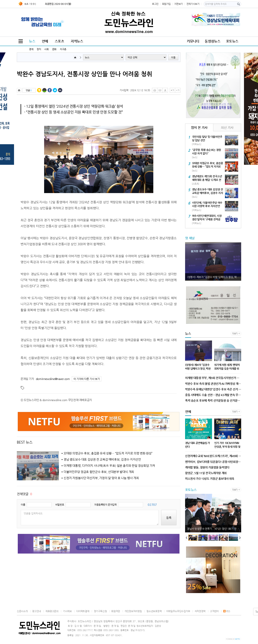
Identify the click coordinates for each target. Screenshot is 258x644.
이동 (173, 57)
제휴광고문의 (52, 611)
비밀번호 (60, 505)
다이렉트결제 (83, 611)
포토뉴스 (232, 41)
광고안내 (36, 611)
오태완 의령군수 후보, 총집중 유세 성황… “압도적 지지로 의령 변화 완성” (108, 453)
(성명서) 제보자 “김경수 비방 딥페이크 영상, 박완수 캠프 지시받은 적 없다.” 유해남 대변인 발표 (214, 277)
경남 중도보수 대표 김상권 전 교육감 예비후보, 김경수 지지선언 (102, 460)
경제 (31, 49)
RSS (227, 611)
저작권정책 (200, 611)
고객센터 (214, 611)
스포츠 (59, 41)
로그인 (155, 4)
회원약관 (116, 611)
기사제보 (67, 611)
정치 (39, 49)
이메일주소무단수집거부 (178, 611)
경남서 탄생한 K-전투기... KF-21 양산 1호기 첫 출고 (214, 529)
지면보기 (179, 4)
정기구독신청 (100, 611)
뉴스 (32, 41)
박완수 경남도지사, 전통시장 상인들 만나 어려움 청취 (85, 74)
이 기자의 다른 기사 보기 (87, 379)
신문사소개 (22, 611)
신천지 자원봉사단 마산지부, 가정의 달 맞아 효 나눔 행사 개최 (101, 478)
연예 (45, 41)
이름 (23, 505)
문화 (54, 49)
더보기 (235, 334)
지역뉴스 (77, 41)
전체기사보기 (193, 4)
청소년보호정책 (154, 611)
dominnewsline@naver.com (53, 379)
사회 (46, 49)
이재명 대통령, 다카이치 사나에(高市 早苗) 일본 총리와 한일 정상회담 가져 (109, 466)
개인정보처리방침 (133, 611)
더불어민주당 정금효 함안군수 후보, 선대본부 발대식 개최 (99, 472)
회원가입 (166, 4)
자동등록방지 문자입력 (105, 505)
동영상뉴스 (212, 41)
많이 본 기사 (199, 128)
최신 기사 (227, 128)
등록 (169, 518)
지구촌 (63, 49)
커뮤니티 (193, 41)
